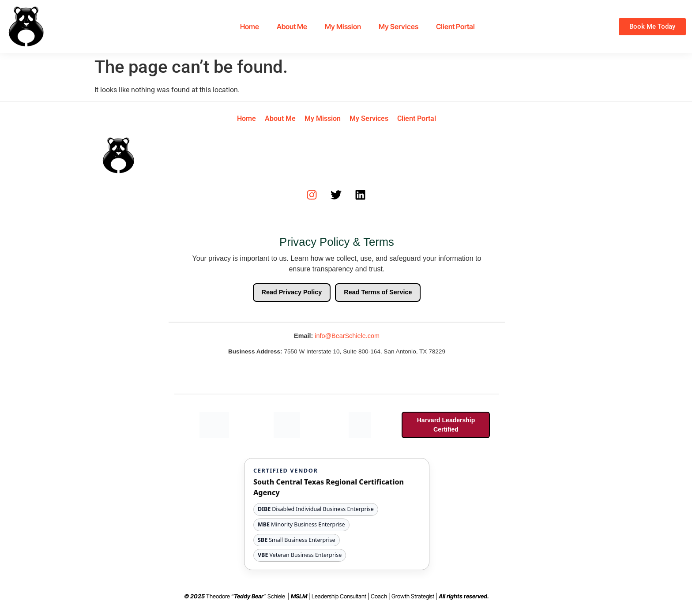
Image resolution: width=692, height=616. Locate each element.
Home (250, 26)
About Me (292, 26)
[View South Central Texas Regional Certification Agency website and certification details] (337, 514)
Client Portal (455, 26)
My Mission (343, 26)
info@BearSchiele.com (347, 336)
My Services (399, 26)
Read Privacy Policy (292, 292)
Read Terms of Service (378, 292)
